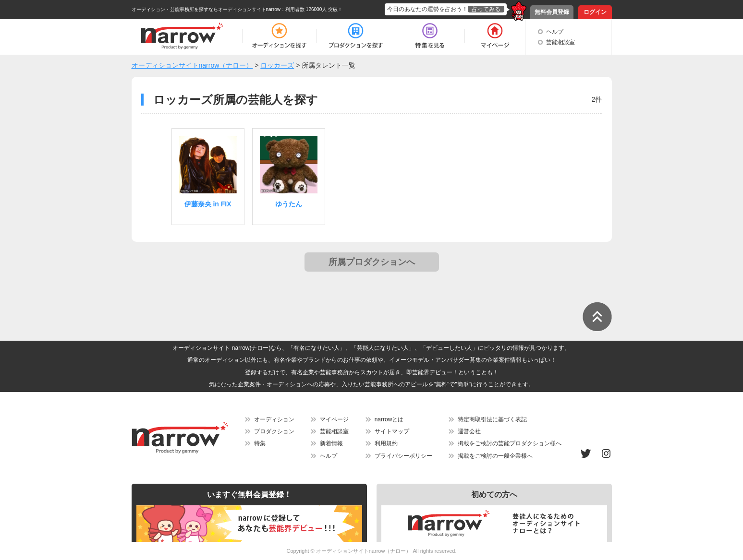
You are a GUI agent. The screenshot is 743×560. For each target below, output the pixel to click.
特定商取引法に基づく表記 (492, 419)
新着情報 (331, 443)
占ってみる (486, 9)
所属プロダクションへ (372, 262)
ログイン (595, 12)
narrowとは (389, 419)
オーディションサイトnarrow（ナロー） (364, 551)
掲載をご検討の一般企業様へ (495, 456)
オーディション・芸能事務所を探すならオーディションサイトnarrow (206, 9)
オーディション (274, 419)
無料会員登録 (552, 12)
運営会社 (469, 431)
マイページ (334, 419)
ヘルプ (555, 32)
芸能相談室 (560, 42)
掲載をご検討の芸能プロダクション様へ (510, 443)
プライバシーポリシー (403, 456)
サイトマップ (392, 431)
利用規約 (386, 443)
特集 (260, 443)
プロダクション (274, 431)
